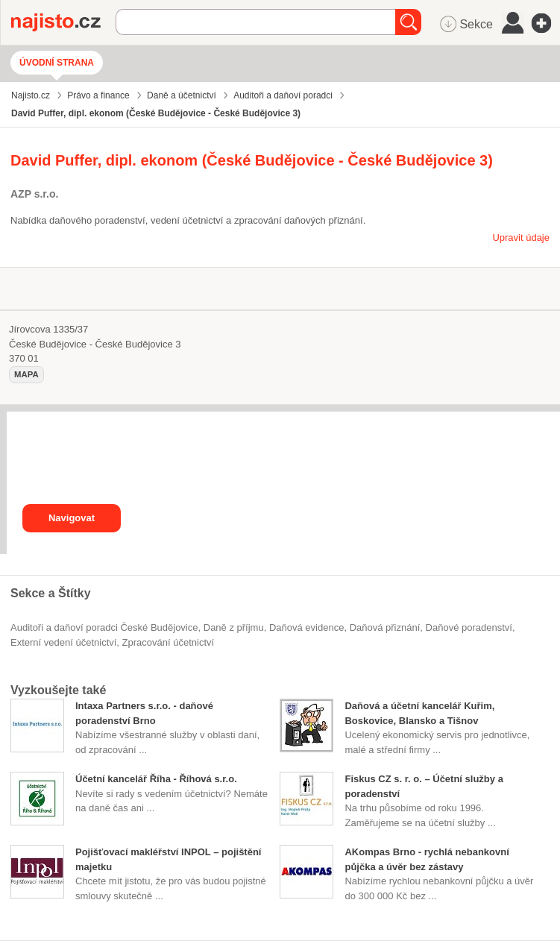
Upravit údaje (521, 237)
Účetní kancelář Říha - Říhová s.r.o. (156, 779)
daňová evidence (306, 627)
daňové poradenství (469, 627)
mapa (26, 374)
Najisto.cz (63, 22)
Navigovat (72, 518)
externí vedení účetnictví (63, 642)
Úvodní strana (57, 63)
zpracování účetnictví (169, 642)
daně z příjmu (234, 627)
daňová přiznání (385, 627)
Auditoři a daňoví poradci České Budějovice (104, 627)
